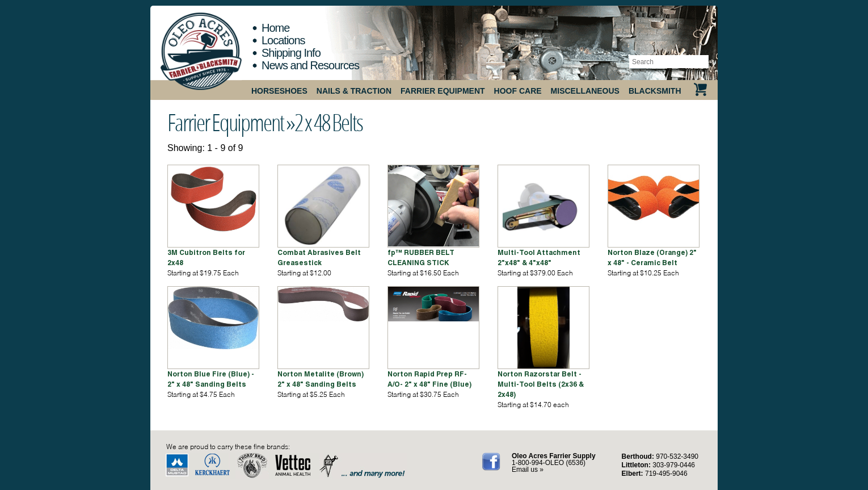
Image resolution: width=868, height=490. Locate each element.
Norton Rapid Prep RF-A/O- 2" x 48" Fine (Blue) (429, 379)
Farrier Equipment (443, 91)
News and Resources (310, 65)
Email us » (528, 470)
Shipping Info (291, 53)
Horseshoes (279, 91)
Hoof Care (518, 91)
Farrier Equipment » (231, 122)
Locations (283, 40)
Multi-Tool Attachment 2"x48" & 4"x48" (539, 257)
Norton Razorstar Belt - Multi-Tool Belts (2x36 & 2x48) (541, 384)
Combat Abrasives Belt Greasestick (319, 257)
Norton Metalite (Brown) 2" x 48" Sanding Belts (321, 379)
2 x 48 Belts (328, 122)
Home (275, 28)
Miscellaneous (585, 91)
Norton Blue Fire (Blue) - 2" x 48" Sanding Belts (211, 379)
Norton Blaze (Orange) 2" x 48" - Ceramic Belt (652, 257)
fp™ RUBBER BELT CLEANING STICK (421, 257)
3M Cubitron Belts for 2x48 (206, 257)
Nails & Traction (354, 91)
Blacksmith (655, 91)
